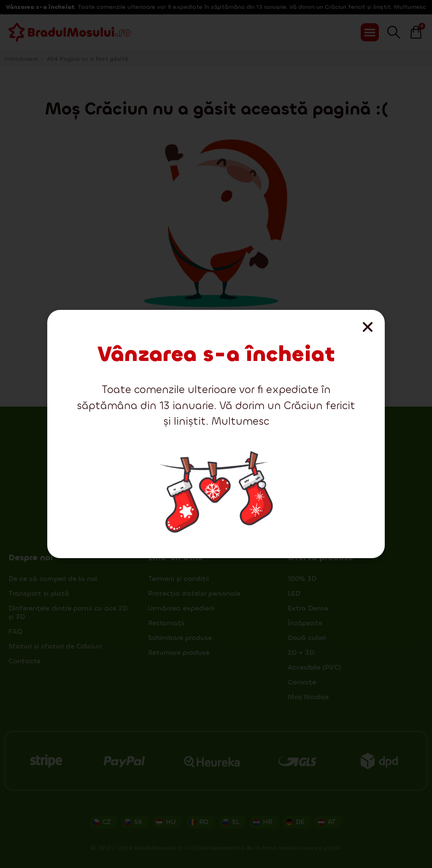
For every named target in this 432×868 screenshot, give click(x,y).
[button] (368, 327)
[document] (216, 434)
